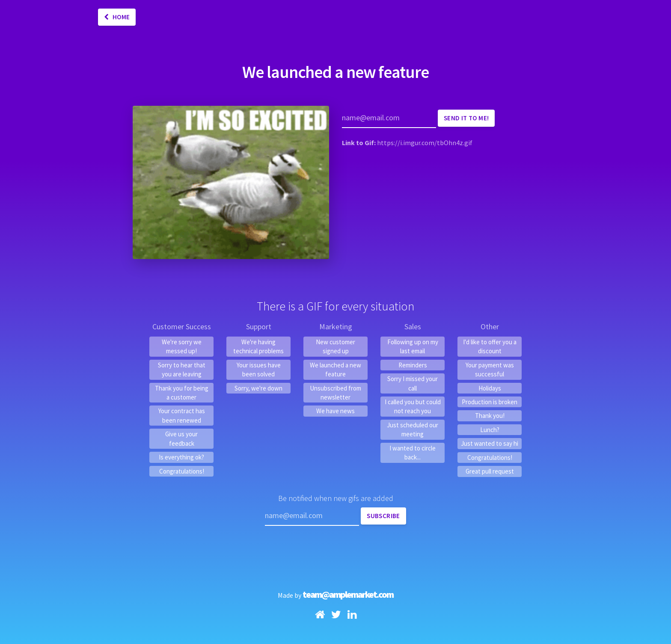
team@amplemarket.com (348, 594)
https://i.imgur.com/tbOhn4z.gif (425, 143)
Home (117, 17)
